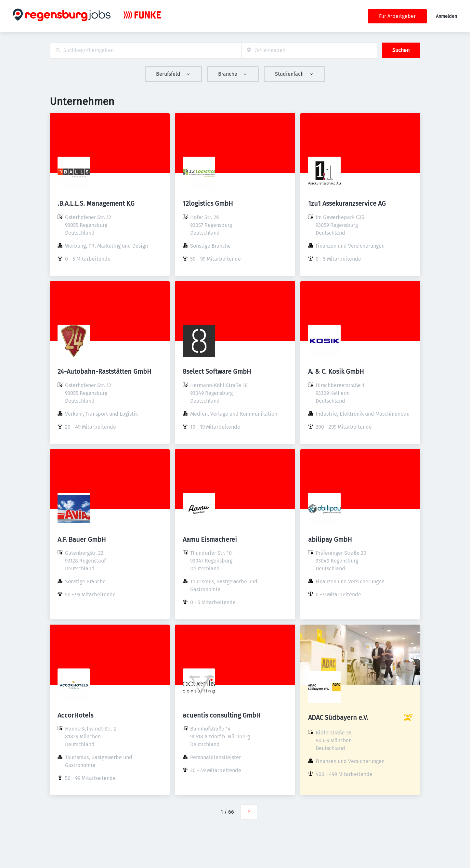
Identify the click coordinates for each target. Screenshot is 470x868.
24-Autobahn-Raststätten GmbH (104, 371)
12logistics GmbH (208, 203)
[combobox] (145, 51)
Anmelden (446, 16)
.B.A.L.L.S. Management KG (96, 203)
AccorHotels (75, 715)
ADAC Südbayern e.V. (338, 718)
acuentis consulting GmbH (222, 715)
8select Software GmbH (217, 371)
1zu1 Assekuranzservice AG (347, 203)
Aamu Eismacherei (210, 539)
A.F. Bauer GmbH (82, 539)
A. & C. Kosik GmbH (336, 371)
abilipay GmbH (330, 539)
